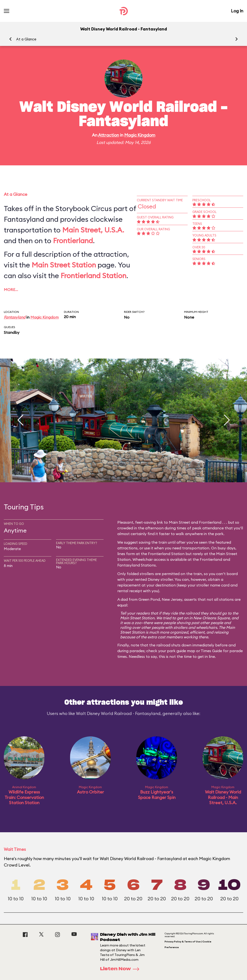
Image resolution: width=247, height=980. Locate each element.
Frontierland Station (93, 276)
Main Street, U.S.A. (93, 230)
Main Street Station (64, 265)
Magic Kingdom (140, 135)
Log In (237, 11)
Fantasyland (15, 317)
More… (11, 290)
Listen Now (121, 969)
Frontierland (73, 241)
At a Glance (26, 39)
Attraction (109, 135)
